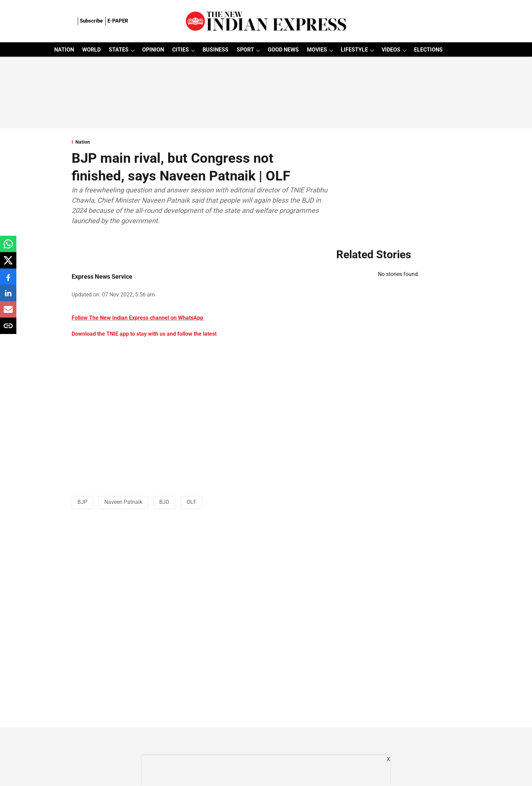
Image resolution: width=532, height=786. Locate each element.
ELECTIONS (428, 50)
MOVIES (317, 50)
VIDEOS (391, 50)
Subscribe (91, 21)
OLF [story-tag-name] (191, 502)
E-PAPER (118, 21)
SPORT (245, 50)
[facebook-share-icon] (8, 280)
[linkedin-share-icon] (8, 297)
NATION (64, 50)
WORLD (91, 50)
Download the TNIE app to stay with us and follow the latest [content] (144, 334)
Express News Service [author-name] (102, 276)
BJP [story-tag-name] (82, 502)
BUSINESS (216, 50)
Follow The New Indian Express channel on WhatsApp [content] (137, 318)
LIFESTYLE (354, 50)
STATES (119, 50)
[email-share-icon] (8, 313)
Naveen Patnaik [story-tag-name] (123, 502)
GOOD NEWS (283, 50)
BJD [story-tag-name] (164, 502)
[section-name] (200, 142)
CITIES (181, 50)
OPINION (153, 50)
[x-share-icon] (8, 264)
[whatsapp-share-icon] (8, 248)
